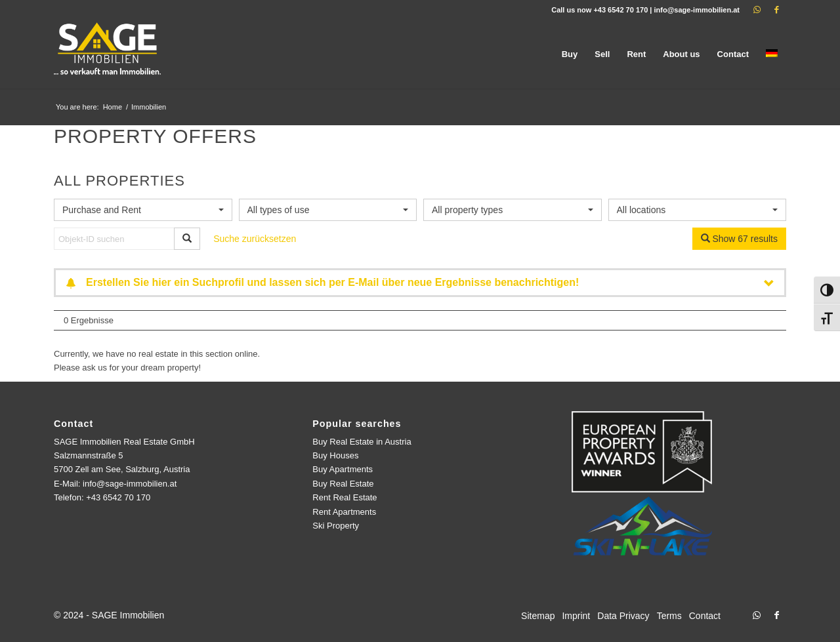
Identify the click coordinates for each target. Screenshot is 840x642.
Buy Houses (335, 455)
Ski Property (336, 526)
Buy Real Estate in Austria (362, 442)
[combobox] (143, 210)
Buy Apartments (343, 469)
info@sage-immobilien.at (697, 10)
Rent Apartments (344, 512)
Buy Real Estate (343, 484)
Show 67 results (740, 239)
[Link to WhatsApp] (757, 10)
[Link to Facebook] (776, 10)
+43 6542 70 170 (620, 10)
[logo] (108, 54)
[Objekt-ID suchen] (114, 239)
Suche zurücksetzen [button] (255, 239)
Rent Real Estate (345, 497)
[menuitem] (570, 54)
